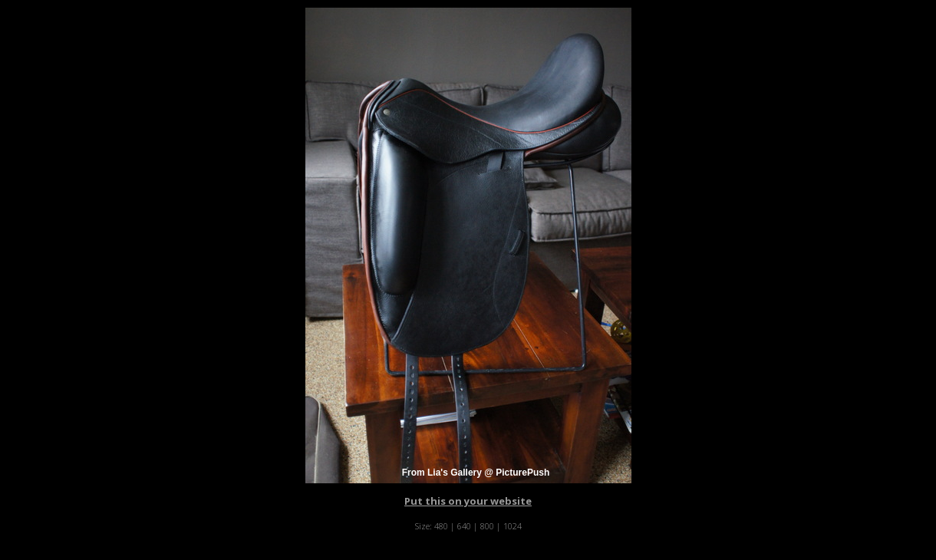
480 (441, 526)
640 (464, 526)
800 (487, 526)
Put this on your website (468, 501)
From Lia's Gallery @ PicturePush (476, 473)
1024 (512, 526)
